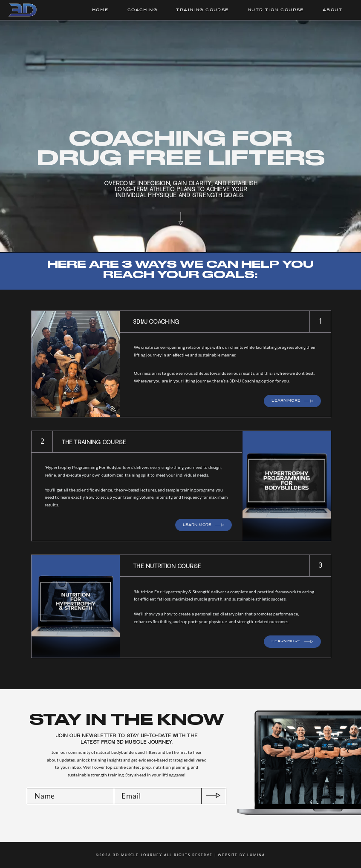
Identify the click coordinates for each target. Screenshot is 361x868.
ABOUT (332, 10)
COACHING (143, 10)
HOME (101, 10)
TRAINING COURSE (202, 10)
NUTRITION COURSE (276, 10)
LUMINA (256, 855)
